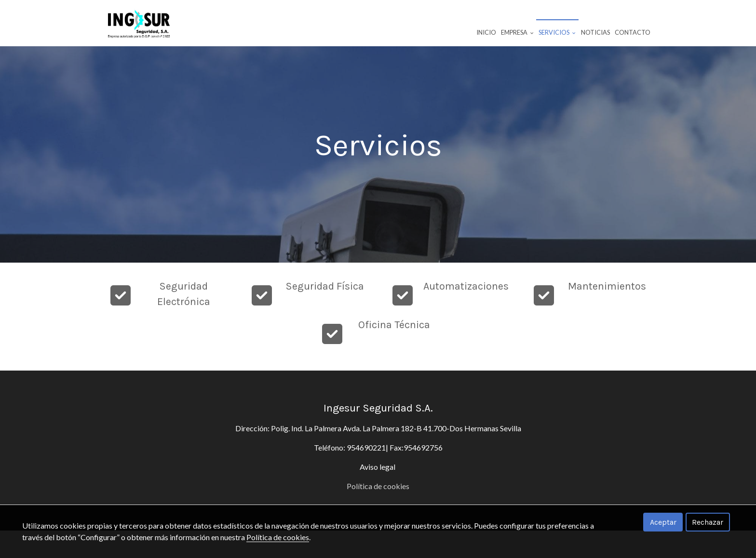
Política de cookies (278, 537)
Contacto (633, 32)
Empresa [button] (517, 32)
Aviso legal (378, 494)
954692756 (423, 475)
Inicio (486, 32)
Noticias (595, 32)
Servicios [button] (557, 32)
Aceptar (663, 522)
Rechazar (708, 522)
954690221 (366, 475)
